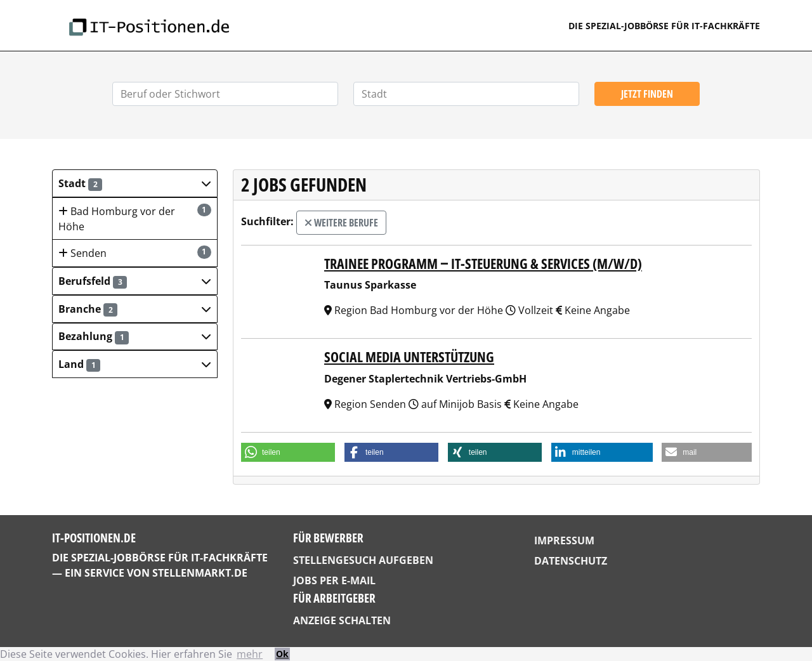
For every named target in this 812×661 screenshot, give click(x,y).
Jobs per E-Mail (334, 580)
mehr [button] (250, 654)
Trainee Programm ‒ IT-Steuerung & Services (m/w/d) (483, 264)
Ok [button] (282, 654)
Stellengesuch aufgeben (363, 560)
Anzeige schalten (342, 620)
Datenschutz (571, 561)
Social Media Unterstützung (409, 357)
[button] (135, 183)
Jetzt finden (647, 94)
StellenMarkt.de (200, 573)
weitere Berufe (341, 223)
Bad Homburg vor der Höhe (135, 219)
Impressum (564, 540)
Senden (135, 253)
